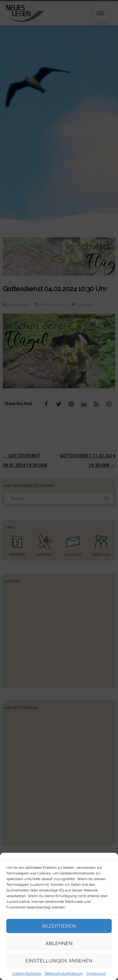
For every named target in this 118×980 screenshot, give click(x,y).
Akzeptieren (59, 926)
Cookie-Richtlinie (27, 973)
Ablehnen (59, 943)
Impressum (96, 973)
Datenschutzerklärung (64, 973)
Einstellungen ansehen (59, 961)
